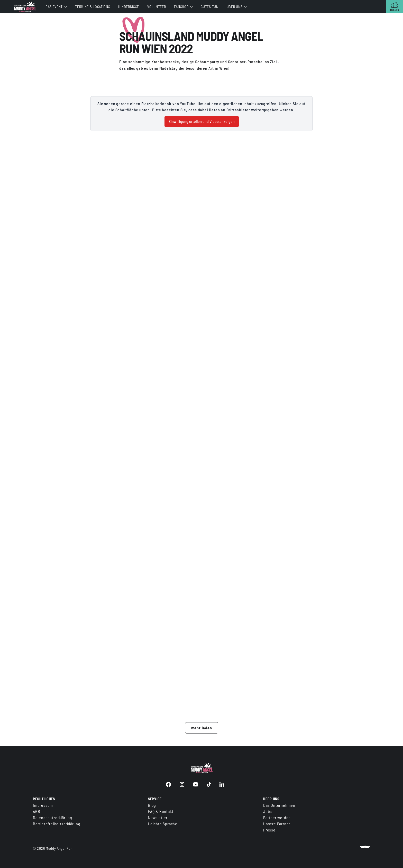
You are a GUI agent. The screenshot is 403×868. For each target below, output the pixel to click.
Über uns (235, 7)
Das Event (54, 7)
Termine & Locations (93, 7)
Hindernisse (129, 7)
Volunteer (157, 7)
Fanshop (181, 7)
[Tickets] (394, 7)
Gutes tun (209, 7)
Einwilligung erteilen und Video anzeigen (202, 121)
